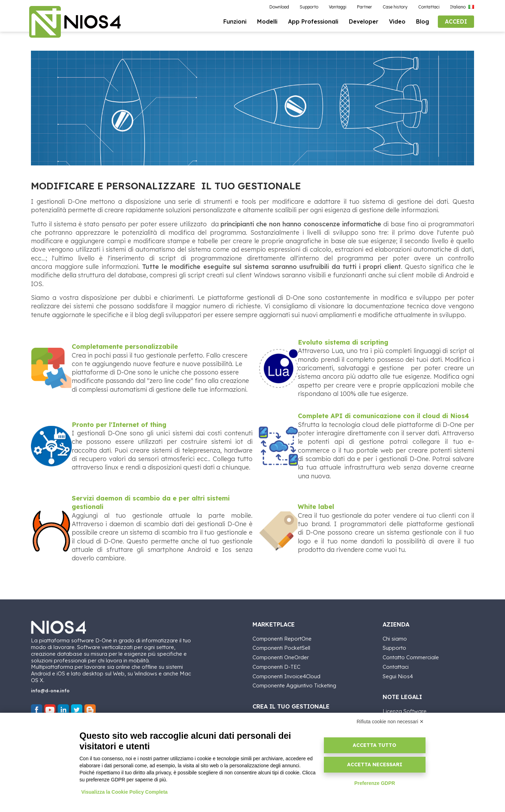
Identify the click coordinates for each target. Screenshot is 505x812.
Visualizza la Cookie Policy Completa (124, 792)
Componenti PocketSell (281, 648)
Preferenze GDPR (375, 783)
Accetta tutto (375, 745)
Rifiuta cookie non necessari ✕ (390, 722)
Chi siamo (395, 639)
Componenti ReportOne (282, 639)
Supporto (394, 648)
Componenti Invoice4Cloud (286, 676)
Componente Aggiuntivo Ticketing (294, 686)
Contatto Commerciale (411, 658)
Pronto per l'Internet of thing (119, 426)
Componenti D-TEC (276, 667)
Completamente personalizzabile (125, 349)
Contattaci (396, 667)
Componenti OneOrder (281, 658)
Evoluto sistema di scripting (343, 344)
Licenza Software (405, 711)
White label (316, 509)
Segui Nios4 (398, 676)
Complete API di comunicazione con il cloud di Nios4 (383, 418)
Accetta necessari (375, 764)
